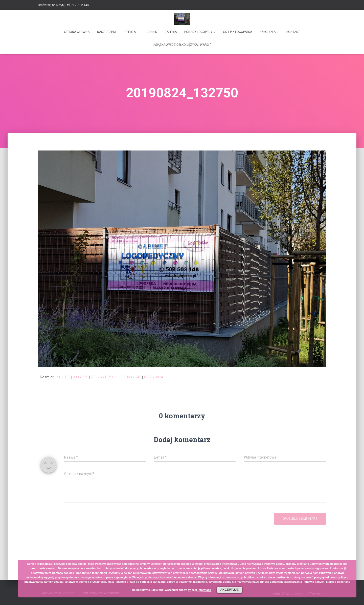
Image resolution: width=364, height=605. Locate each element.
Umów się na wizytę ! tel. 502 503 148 (63, 5)
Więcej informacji (199, 590)
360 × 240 (134, 377)
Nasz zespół (107, 32)
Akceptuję (229, 590)
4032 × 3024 (153, 377)
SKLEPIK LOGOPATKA (238, 32)
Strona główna (77, 32)
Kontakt (293, 32)
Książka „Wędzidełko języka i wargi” (182, 45)
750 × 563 (98, 377)
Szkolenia (269, 32)
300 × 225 (81, 377)
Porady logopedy (200, 32)
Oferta (132, 32)
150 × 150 (63, 377)
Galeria (171, 32)
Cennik (152, 32)
